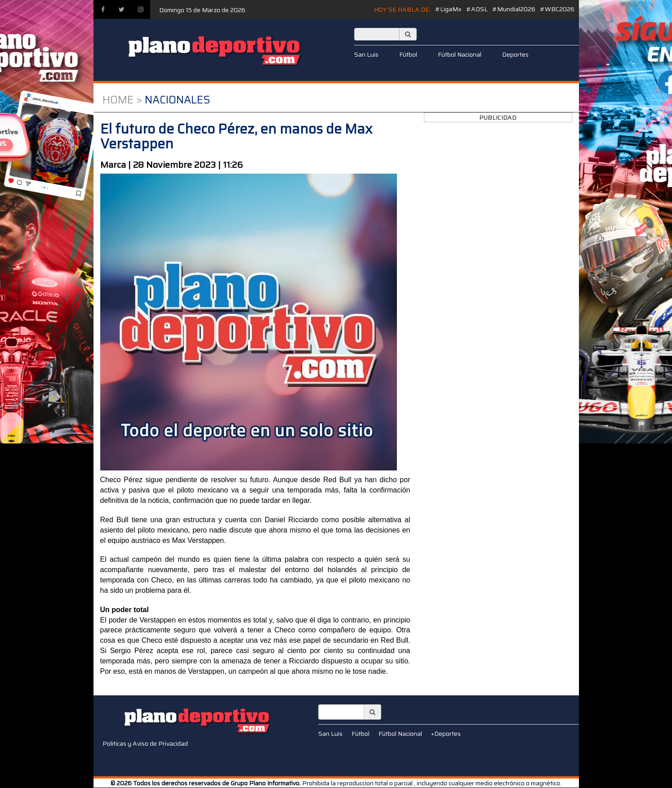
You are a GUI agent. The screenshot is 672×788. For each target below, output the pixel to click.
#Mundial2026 (514, 9)
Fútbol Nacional (460, 54)
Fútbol (408, 54)
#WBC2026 (557, 9)
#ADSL (477, 9)
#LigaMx (448, 9)
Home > (122, 100)
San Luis (366, 54)
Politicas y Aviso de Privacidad (145, 743)
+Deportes (446, 734)
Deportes (515, 54)
